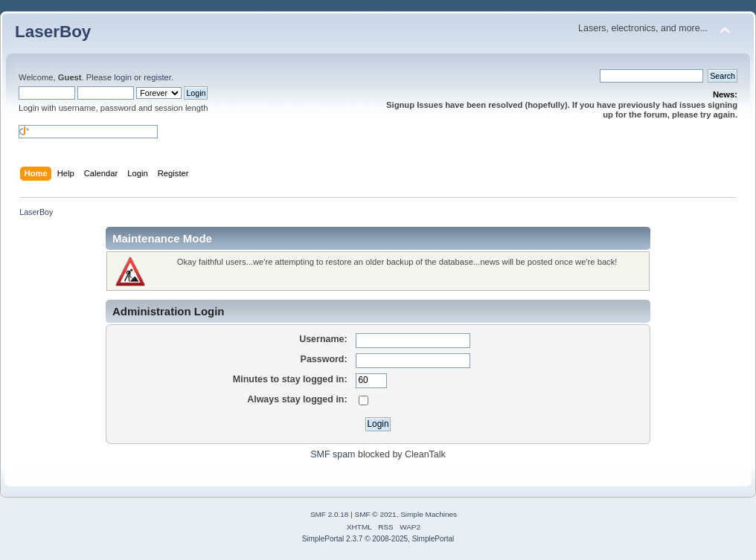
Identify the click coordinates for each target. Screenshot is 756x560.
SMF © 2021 (376, 514)
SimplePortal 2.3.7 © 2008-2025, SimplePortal (378, 539)
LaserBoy (53, 32)
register (157, 77)
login (123, 77)
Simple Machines (429, 514)
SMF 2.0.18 (330, 514)
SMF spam (333, 454)
